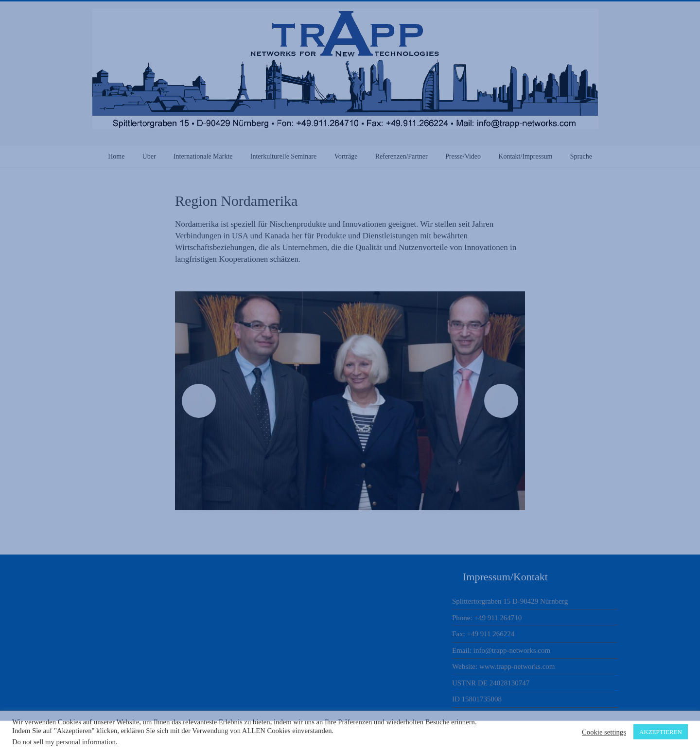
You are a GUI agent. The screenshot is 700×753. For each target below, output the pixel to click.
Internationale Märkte (203, 156)
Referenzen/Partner (402, 156)
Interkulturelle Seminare (283, 156)
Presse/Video (463, 156)
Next (501, 401)
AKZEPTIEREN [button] (661, 732)
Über (149, 156)
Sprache (581, 156)
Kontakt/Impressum (525, 156)
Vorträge (346, 156)
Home (116, 156)
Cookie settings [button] (604, 732)
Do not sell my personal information (64, 742)
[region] (350, 401)
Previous (199, 401)
